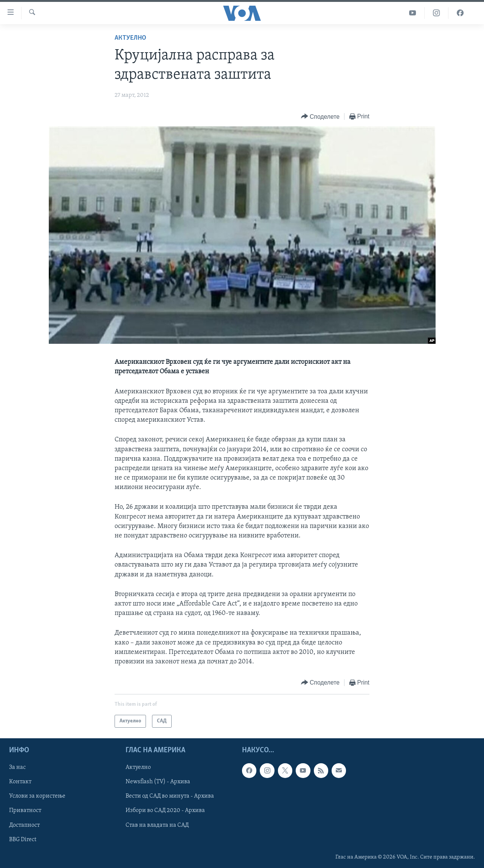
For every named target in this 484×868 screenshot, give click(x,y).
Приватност (25, 811)
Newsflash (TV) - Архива (158, 782)
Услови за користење (37, 797)
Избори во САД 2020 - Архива (165, 811)
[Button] (320, 117)
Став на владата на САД (157, 825)
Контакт (20, 782)
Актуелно (130, 38)
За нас (17, 768)
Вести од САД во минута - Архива (170, 797)
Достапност (24, 825)
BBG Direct (23, 840)
